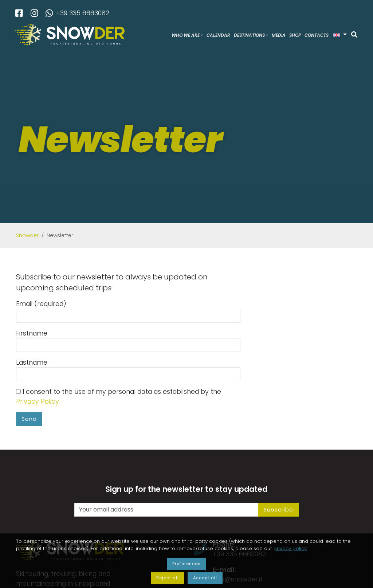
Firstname (128, 340)
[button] (340, 35)
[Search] (354, 35)
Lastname (128, 370)
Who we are (186, 35)
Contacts (317, 35)
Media (279, 35)
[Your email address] (166, 510)
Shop (295, 35)
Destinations (249, 35)
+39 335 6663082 (77, 13)
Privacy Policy (38, 401)
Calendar (218, 35)
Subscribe (278, 509)
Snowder (27, 235)
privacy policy (290, 570)
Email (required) (128, 311)
